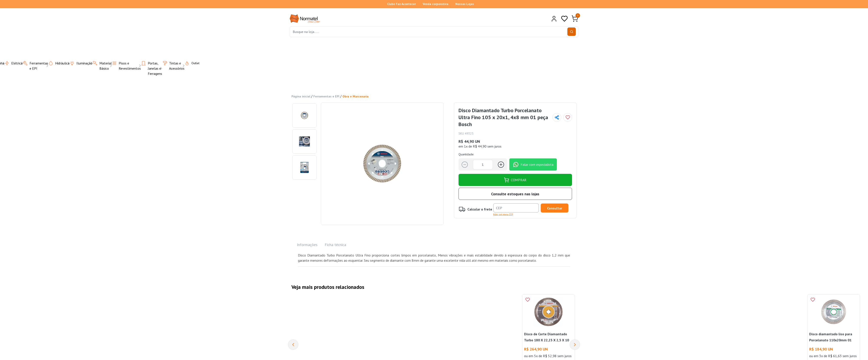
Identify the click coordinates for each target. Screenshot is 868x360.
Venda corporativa (436, 4)
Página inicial (301, 96)
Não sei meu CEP (503, 214)
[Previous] (293, 345)
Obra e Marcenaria (355, 96)
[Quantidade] (483, 165)
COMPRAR (515, 180)
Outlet (189, 63)
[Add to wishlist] (568, 117)
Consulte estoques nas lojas (515, 194)
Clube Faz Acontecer (401, 4)
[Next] (575, 345)
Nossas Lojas (465, 4)
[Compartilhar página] (557, 117)
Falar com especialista (533, 164)
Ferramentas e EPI (326, 96)
